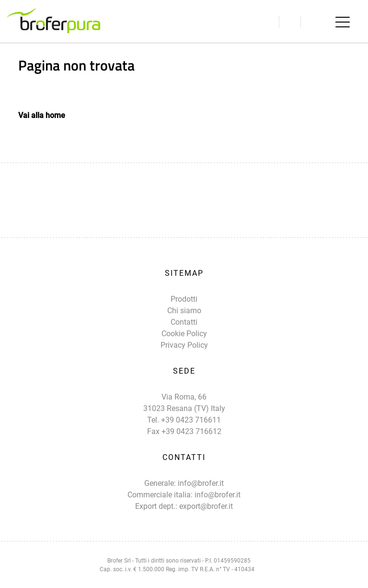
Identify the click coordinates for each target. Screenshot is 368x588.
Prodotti (184, 299)
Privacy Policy (184, 345)
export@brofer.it (206, 506)
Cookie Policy (184, 334)
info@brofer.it (201, 483)
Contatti (184, 322)
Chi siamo (184, 311)
